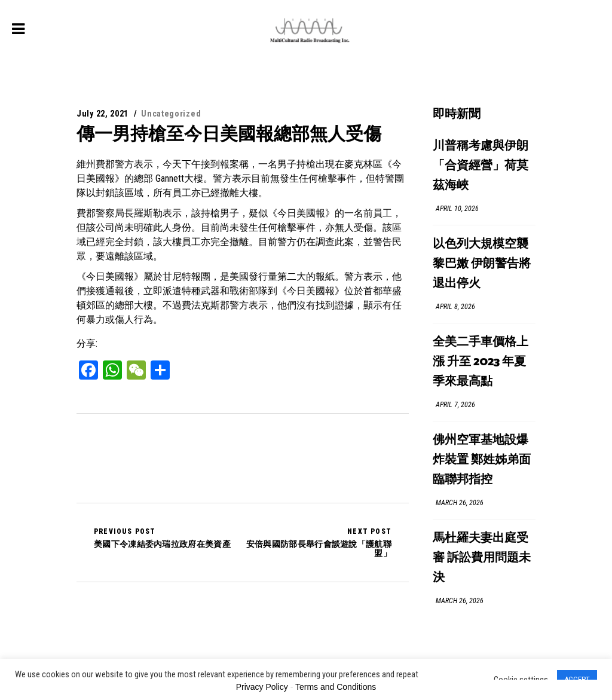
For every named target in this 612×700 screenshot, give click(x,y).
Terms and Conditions (336, 687)
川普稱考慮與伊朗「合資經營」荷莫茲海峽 (481, 166)
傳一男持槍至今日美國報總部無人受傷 (229, 134)
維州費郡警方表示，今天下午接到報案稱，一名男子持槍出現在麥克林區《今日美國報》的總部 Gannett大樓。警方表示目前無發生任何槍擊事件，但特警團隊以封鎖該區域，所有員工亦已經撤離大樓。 (240, 178)
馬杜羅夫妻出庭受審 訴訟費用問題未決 (482, 558)
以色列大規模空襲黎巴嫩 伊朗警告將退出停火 (482, 264)
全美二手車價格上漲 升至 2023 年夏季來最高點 (481, 362)
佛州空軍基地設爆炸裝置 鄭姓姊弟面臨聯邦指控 (482, 460)
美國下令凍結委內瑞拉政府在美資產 (162, 538)
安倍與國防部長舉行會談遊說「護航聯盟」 (317, 542)
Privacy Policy (262, 687)
